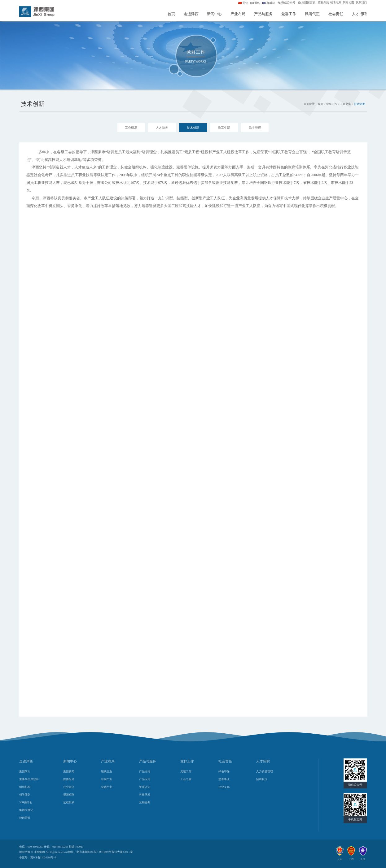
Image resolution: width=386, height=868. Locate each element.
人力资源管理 (265, 771)
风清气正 (312, 14)
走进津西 (191, 14)
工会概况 (131, 128)
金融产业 (107, 787)
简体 (245, 3)
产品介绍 (145, 771)
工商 (351, 859)
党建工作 (186, 771)
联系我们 (361, 2)
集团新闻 (69, 771)
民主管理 (255, 128)
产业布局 (238, 14)
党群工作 (289, 14)
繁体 (257, 3)
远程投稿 (69, 802)
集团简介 (25, 771)
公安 (340, 859)
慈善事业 (224, 779)
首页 (171, 14)
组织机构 (25, 787)
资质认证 (145, 787)
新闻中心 (214, 14)
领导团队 (25, 795)
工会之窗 (186, 779)
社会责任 (336, 14)
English (271, 3)
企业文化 (224, 787)
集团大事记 (26, 810)
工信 (363, 859)
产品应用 (145, 779)
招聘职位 (262, 779)
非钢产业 (107, 779)
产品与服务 (263, 14)
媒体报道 (69, 779)
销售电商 (336, 2)
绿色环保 (224, 771)
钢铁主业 (107, 771)
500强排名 (26, 802)
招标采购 (323, 2)
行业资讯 (69, 787)
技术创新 (193, 128)
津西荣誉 (25, 818)
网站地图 (349, 2)
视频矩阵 (69, 795)
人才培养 (162, 128)
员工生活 (224, 128)
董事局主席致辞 (29, 779)
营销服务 (145, 802)
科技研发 (145, 795)
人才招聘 (359, 14)
